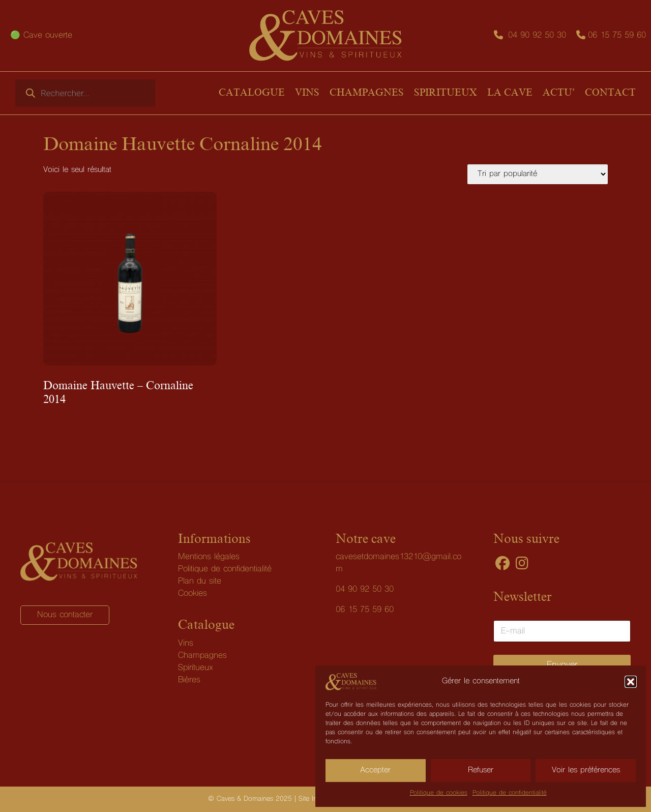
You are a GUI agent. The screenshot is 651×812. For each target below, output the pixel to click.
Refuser (481, 770)
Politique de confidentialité (510, 793)
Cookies (193, 594)
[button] (631, 682)
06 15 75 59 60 (617, 36)
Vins (186, 644)
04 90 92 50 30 (537, 36)
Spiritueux (196, 668)
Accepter (375, 770)
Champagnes (202, 656)
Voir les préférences (586, 770)
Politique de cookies (439, 793)
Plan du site (200, 582)
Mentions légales (209, 557)
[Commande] (538, 174)
